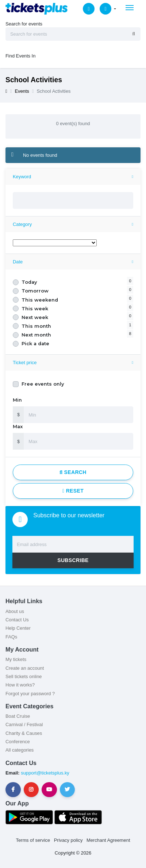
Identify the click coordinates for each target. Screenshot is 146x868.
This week (35, 309)
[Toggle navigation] (130, 8)
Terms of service (33, 840)
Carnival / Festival (24, 724)
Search (73, 472)
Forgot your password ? (30, 694)
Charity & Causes (24, 733)
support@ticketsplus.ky (45, 773)
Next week (35, 317)
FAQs (11, 637)
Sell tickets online (24, 676)
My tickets (16, 659)
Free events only (43, 384)
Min (17, 400)
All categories (20, 750)
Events (22, 91)
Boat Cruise (18, 716)
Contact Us (17, 620)
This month (36, 326)
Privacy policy (68, 840)
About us (15, 611)
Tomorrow (35, 291)
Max (18, 427)
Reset (73, 491)
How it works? (20, 685)
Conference (18, 742)
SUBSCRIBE (73, 560)
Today (29, 282)
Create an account (25, 668)
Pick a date (35, 344)
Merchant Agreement (108, 840)
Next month (36, 335)
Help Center (18, 628)
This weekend (40, 300)
